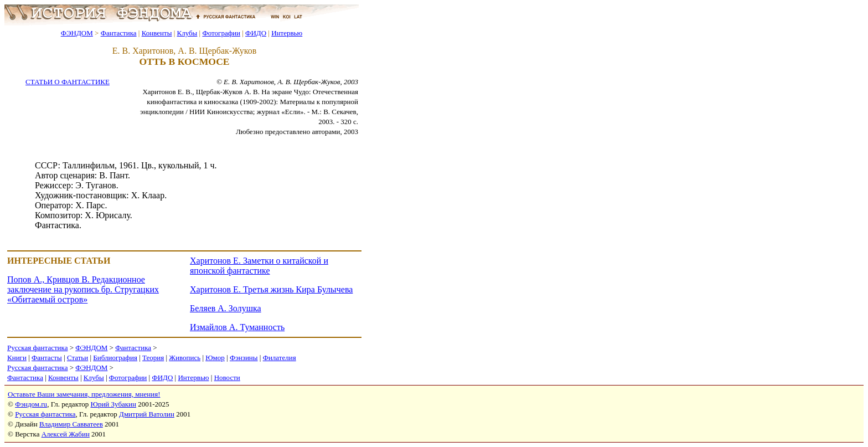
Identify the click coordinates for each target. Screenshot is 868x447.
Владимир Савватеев (71, 424)
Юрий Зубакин (113, 404)
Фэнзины (244, 358)
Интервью (287, 33)
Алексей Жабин (66, 434)
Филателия (280, 358)
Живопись (185, 358)
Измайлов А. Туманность (237, 327)
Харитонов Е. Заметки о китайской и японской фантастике (259, 266)
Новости (227, 377)
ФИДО (256, 33)
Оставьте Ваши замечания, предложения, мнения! (84, 394)
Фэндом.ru (31, 404)
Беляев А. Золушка (226, 308)
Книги (17, 358)
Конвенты (157, 33)
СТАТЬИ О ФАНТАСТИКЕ (68, 82)
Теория (153, 358)
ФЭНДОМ (77, 33)
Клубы (187, 33)
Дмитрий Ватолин (147, 414)
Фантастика (119, 33)
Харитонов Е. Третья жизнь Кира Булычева (271, 289)
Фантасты (47, 358)
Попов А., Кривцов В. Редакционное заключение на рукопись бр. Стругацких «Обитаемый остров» (83, 289)
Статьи (77, 358)
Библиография (115, 358)
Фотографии (221, 33)
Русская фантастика (37, 348)
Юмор (215, 358)
